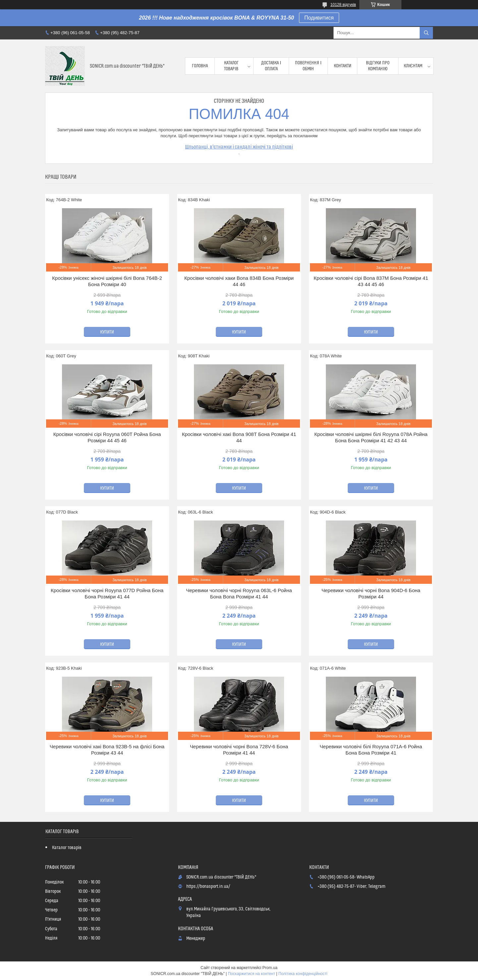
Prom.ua (270, 968)
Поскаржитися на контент (252, 974)
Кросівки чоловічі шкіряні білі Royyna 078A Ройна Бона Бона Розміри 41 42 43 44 (371, 437)
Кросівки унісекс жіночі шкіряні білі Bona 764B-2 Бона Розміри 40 (107, 281)
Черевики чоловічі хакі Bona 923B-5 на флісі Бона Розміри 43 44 (107, 750)
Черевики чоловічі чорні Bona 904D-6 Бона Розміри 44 (371, 594)
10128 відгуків (343, 5)
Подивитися (319, 18)
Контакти (343, 66)
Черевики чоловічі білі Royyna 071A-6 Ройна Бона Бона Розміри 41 (371, 750)
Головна (200, 66)
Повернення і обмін (308, 66)
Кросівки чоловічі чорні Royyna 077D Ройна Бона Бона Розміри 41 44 (107, 594)
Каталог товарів (231, 66)
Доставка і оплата (271, 66)
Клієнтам (413, 66)
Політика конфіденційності (303, 974)
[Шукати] (426, 33)
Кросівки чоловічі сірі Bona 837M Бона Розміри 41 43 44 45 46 (371, 281)
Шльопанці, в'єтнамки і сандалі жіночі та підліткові (239, 147)
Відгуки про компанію (378, 66)
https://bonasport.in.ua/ (208, 887)
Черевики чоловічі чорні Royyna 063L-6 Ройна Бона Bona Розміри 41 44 (239, 594)
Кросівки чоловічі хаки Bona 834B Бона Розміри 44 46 (239, 281)
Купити (107, 332)
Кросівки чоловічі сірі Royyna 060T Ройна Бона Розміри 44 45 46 (107, 437)
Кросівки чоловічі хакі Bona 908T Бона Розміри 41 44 (239, 437)
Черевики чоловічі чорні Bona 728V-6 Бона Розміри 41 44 (239, 750)
